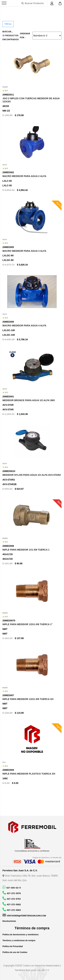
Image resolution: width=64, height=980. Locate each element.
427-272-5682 (14, 904)
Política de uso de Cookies (15, 952)
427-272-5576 (14, 893)
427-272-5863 (14, 910)
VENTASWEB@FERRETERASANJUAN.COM (26, 916)
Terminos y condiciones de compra (19, 940)
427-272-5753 (14, 899)
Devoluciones (9, 921)
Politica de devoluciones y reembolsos (21, 935)
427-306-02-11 (13, 888)
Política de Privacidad (13, 946)
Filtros (8, 24)
